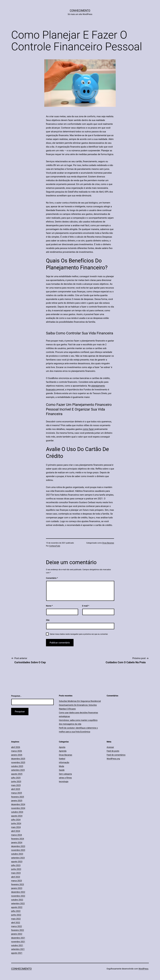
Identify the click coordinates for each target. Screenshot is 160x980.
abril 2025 (16, 789)
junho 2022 (16, 915)
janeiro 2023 (17, 888)
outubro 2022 (17, 900)
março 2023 (17, 881)
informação (64, 762)
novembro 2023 (18, 850)
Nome (49, 606)
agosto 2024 (17, 816)
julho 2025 (16, 778)
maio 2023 (16, 873)
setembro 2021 (18, 949)
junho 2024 (16, 823)
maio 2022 (16, 919)
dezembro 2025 (18, 759)
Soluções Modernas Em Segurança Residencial (80, 701)
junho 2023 (16, 869)
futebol (62, 759)
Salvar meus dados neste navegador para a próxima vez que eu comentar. (79, 634)
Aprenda (63, 751)
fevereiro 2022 (18, 930)
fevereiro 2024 (18, 839)
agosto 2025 (17, 774)
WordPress (143, 969)
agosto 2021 (17, 953)
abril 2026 (16, 747)
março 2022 (17, 926)
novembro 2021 (18, 942)
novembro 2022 (18, 896)
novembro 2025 (18, 762)
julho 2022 (16, 911)
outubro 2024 (17, 812)
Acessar (110, 747)
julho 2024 (16, 820)
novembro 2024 (18, 808)
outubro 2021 (17, 945)
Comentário (52, 578)
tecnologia (64, 781)
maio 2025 (16, 785)
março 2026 (17, 751)
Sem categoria (65, 774)
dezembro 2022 (18, 892)
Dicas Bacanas (108, 543)
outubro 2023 (17, 854)
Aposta (62, 747)
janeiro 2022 (17, 934)
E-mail (86, 606)
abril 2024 (16, 831)
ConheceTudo (55, 546)
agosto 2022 (17, 907)
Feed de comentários (116, 755)
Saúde (62, 770)
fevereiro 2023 (18, 884)
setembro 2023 (18, 858)
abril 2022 (16, 923)
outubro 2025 (17, 766)
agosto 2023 (17, 862)
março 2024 (17, 835)
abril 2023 (16, 877)
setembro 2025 (18, 770)
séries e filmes (65, 778)
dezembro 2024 (18, 804)
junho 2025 (16, 781)
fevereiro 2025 (18, 797)
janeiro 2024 (17, 842)
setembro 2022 (18, 903)
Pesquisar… (16, 696)
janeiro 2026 (17, 755)
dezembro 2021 (18, 938)
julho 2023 (16, 865)
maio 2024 (16, 827)
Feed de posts (113, 751)
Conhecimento (80, 10)
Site (48, 620)
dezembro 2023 (18, 846)
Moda (61, 766)
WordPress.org (113, 759)
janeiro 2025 (17, 801)
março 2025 (17, 793)
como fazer (88, 429)
